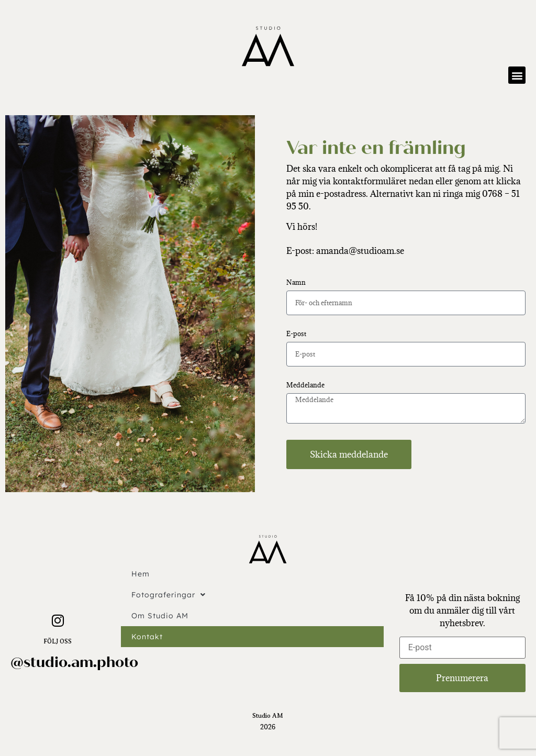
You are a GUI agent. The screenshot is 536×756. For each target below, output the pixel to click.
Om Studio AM (160, 616)
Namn (296, 283)
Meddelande (305, 386)
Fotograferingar (169, 595)
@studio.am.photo (74, 662)
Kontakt (147, 637)
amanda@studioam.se (360, 251)
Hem (141, 574)
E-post (296, 334)
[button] (517, 75)
